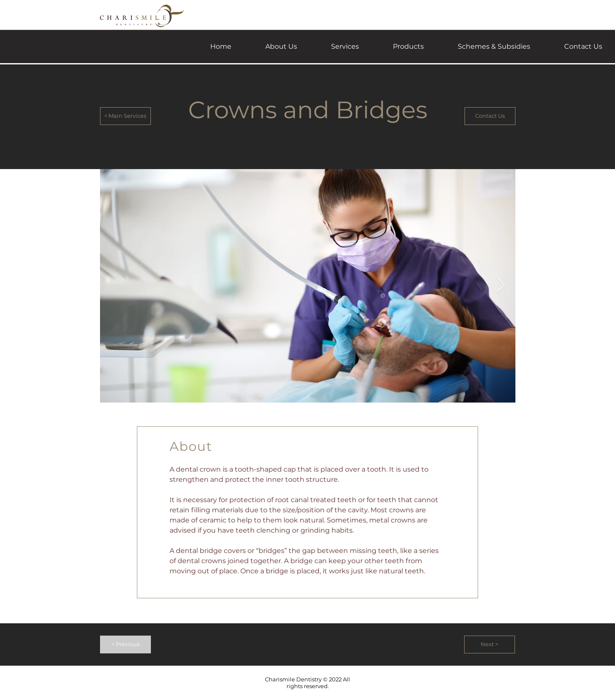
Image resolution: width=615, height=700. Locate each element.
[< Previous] (125, 644)
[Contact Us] (490, 116)
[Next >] (490, 644)
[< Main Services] (125, 116)
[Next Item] (501, 286)
